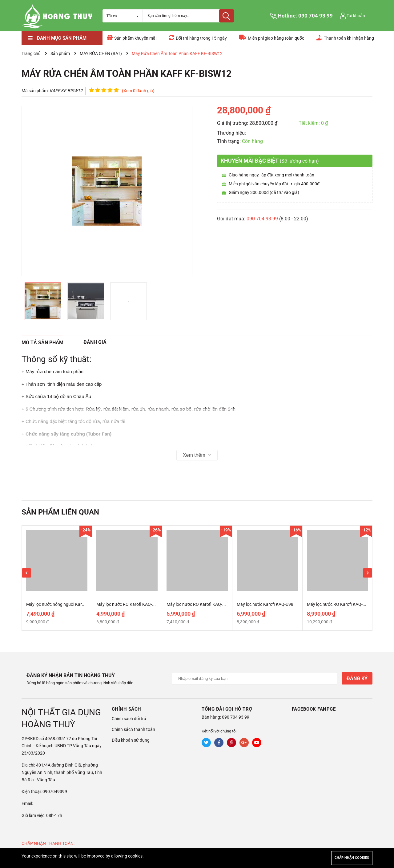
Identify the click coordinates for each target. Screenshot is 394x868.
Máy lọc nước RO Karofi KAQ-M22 (339, 604)
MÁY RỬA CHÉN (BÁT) (101, 53)
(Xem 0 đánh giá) (138, 91)
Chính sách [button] (127, 709)
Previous (26, 573)
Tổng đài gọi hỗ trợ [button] (227, 709)
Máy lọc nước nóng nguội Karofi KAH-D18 (66, 604)
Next (368, 573)
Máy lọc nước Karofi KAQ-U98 (265, 604)
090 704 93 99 (316, 16)
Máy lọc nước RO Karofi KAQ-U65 (198, 604)
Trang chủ (31, 53)
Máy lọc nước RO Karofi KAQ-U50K (129, 604)
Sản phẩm (60, 53)
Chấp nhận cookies (352, 858)
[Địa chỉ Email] (255, 678)
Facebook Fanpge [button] (314, 709)
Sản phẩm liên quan (60, 512)
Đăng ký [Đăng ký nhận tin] (357, 679)
